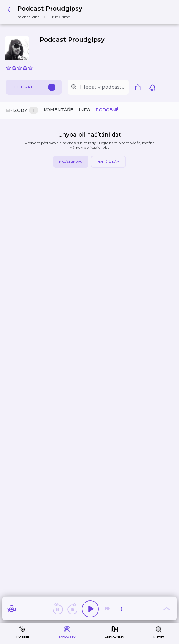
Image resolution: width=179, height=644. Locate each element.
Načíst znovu (71, 162)
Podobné (107, 110)
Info (84, 110)
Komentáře (58, 110)
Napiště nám (108, 162)
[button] (47, 12)
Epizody (22, 110)
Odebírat (34, 87)
